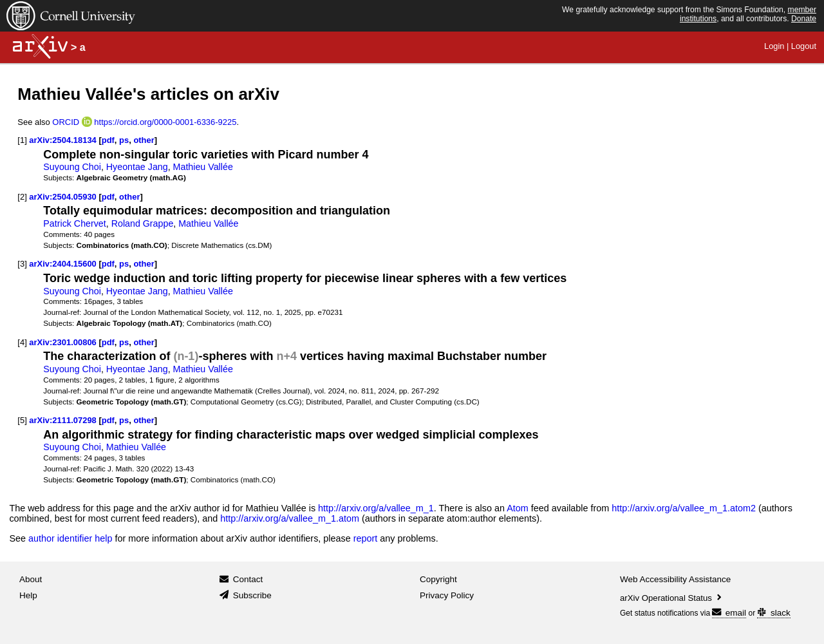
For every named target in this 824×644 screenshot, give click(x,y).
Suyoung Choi (72, 167)
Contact (248, 579)
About (31, 579)
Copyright (438, 579)
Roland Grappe (143, 223)
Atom (518, 508)
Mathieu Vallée (203, 167)
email (729, 613)
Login (774, 46)
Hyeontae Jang (137, 167)
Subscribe (252, 595)
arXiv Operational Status (672, 598)
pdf (108, 140)
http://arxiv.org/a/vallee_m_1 (376, 508)
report (366, 538)
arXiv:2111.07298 (62, 420)
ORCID (66, 122)
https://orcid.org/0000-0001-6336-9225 (165, 122)
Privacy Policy (447, 595)
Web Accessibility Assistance (675, 579)
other (144, 140)
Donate (804, 19)
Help (28, 595)
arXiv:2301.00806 (62, 342)
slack (773, 613)
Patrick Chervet (74, 223)
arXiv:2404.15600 (62, 264)
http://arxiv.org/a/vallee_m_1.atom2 (684, 508)
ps (124, 140)
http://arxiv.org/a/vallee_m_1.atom (290, 518)
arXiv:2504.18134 (62, 140)
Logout (804, 46)
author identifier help (70, 538)
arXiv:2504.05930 (62, 197)
